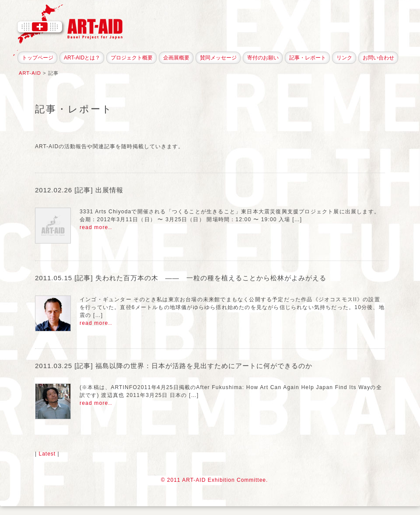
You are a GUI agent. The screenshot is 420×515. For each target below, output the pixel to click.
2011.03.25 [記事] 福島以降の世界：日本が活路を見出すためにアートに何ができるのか (174, 366)
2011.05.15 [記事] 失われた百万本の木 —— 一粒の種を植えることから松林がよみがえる (181, 278)
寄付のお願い (263, 58)
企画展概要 (176, 58)
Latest (47, 454)
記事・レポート (308, 58)
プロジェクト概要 (132, 58)
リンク (344, 58)
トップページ (38, 58)
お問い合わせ (378, 58)
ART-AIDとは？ (82, 58)
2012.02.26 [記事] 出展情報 (79, 190)
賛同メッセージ (218, 58)
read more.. (96, 227)
